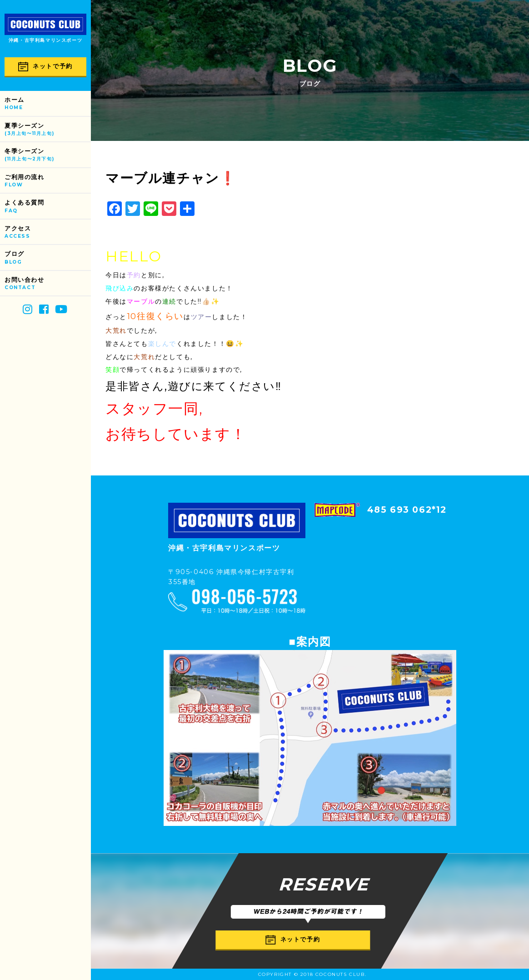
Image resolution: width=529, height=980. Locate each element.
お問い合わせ (48, 284)
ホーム (48, 104)
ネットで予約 (45, 67)
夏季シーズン (48, 130)
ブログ (48, 258)
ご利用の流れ (48, 181)
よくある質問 (48, 207)
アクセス (48, 232)
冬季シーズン (48, 155)
